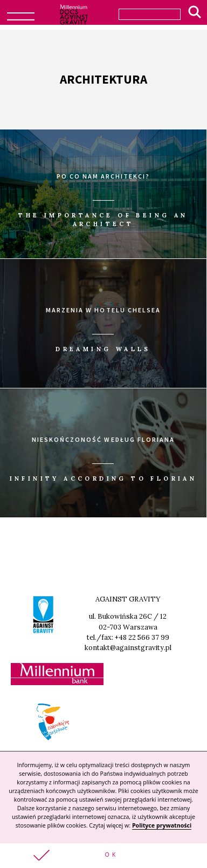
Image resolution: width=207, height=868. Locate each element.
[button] (103, 856)
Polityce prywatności (162, 825)
